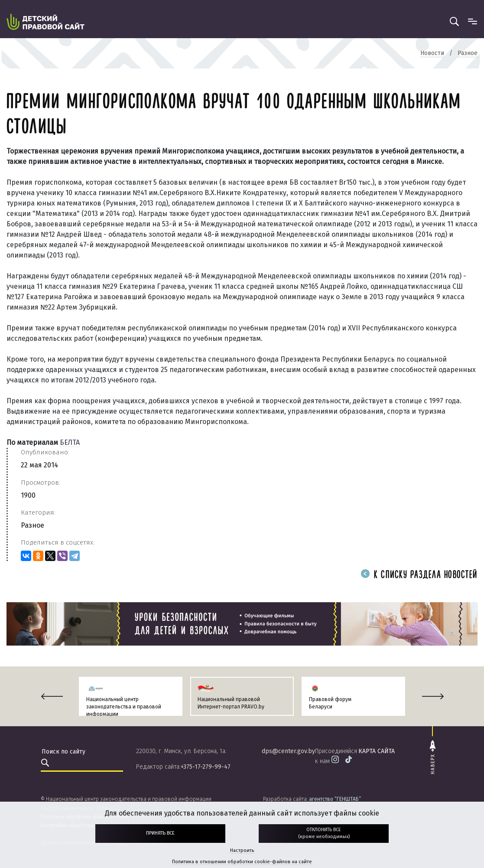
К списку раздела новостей (419, 575)
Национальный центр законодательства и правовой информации (124, 707)
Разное (32, 525)
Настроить (242, 850)
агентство (335, 799)
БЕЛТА (70, 442)
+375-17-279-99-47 (206, 767)
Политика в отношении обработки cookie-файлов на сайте (242, 862)
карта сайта (377, 751)
